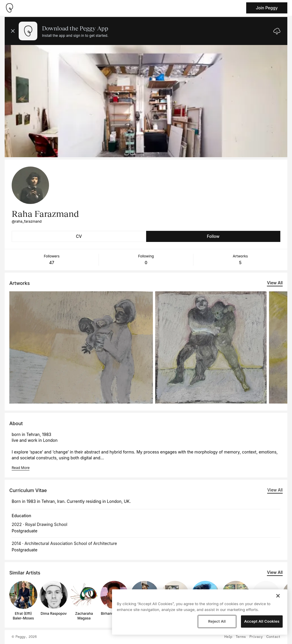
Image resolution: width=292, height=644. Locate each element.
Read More (21, 468)
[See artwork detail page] (81, 347)
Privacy (256, 637)
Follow (213, 236)
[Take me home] (9, 8)
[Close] (278, 596)
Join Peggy (267, 8)
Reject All (217, 621)
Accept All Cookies (262, 621)
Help (228, 637)
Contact (273, 637)
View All (275, 283)
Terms (241, 637)
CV (79, 236)
